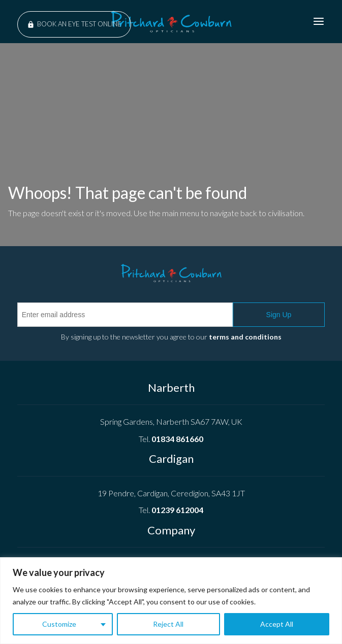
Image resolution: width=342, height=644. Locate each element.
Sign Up (279, 315)
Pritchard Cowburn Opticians (171, 22)
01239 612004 (177, 510)
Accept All (277, 624)
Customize (59, 624)
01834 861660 (177, 439)
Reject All (168, 624)
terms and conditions (245, 337)
